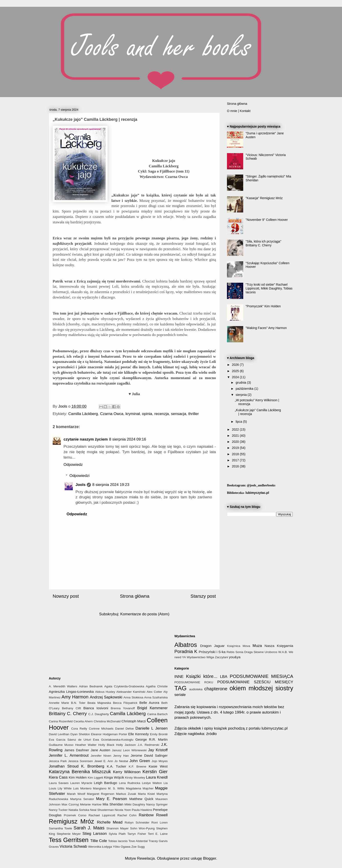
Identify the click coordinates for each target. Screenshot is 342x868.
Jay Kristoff (158, 750)
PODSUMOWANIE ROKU (194, 682)
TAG (181, 688)
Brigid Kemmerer (152, 708)
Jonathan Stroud (64, 766)
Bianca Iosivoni (96, 708)
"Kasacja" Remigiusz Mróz (264, 198)
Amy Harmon (75, 697)
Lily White (65, 788)
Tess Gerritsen (69, 840)
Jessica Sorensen (80, 761)
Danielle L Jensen (151, 728)
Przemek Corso (75, 815)
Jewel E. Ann (104, 761)
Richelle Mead (110, 822)
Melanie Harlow (91, 804)
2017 (236, 460)
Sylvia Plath (117, 834)
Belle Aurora (149, 703)
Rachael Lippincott (102, 815)
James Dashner (77, 750)
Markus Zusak (126, 794)
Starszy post (203, 596)
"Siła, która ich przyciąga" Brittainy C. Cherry (264, 243)
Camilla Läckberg (83, 414)
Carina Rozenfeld (61, 721)
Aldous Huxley (105, 692)
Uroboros (271, 652)
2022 (236, 429)
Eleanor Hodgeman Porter (109, 734)
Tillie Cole (99, 841)
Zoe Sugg (138, 847)
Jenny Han (121, 756)
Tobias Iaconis (118, 841)
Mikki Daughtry (135, 804)
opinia (147, 414)
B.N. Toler (78, 703)
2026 (236, 365)
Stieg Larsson (95, 834)
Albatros (186, 645)
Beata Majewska (99, 703)
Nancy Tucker (58, 810)
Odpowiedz (73, 465)
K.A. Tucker (117, 766)
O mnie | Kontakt (239, 111)
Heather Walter (86, 745)
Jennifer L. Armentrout (69, 755)
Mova (246, 646)
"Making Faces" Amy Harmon (266, 328)
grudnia (241, 383)
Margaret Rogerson (101, 794)
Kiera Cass (58, 777)
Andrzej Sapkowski (106, 697)
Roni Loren (160, 822)
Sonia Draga (244, 652)
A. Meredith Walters (63, 686)
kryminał (133, 414)
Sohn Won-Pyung (142, 828)
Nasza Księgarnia (279, 646)
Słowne (259, 652)
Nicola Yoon (123, 810)
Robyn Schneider (137, 822)
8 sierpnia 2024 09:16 (128, 439)
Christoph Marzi (133, 721)
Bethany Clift (71, 708)
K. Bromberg (93, 766)
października (245, 389)
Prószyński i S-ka (212, 652)
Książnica (234, 646)
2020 (236, 442)
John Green (140, 761)
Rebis (230, 652)
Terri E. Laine (158, 834)
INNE (179, 677)
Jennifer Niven (101, 756)
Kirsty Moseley (135, 778)
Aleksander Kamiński (131, 692)
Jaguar (219, 646)
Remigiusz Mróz (71, 821)
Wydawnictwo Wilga (200, 657)
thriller (193, 414)
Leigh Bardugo (105, 783)
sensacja (179, 414)
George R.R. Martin (152, 739)
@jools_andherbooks (261, 485)
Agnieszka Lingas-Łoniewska (71, 692)
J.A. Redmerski (149, 745)
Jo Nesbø (121, 761)
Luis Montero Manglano (90, 788)
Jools (80, 485)
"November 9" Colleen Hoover (267, 220)
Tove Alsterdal (138, 841)
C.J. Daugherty (98, 714)
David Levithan (59, 734)
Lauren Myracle (81, 783)
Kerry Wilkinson (127, 772)
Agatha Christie (157, 686)
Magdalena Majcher (140, 788)
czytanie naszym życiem (86, 439)
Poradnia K (186, 651)
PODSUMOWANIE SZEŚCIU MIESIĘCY (255, 682)
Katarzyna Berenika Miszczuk (80, 772)
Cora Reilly (79, 729)
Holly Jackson (126, 745)
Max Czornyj (70, 804)
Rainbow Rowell (153, 815)
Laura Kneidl (157, 777)
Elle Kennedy (138, 734)
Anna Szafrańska (156, 697)
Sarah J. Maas (89, 828)
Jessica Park (58, 761)
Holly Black (106, 745)
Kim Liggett (95, 778)
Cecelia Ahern (83, 721)
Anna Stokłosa (133, 697)
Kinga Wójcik (114, 777)
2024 (236, 377)
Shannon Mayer (117, 828)
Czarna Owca (112, 414)
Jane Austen (100, 750)
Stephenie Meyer (69, 834)
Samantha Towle (60, 828)
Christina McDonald (107, 721)
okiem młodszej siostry (262, 688)
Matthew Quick (141, 799)
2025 (236, 371)
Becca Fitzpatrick (125, 703)
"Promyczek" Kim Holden (263, 306)
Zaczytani (222, 657)
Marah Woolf (76, 794)
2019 (236, 448)
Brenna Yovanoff (123, 708)
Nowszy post (66, 596)
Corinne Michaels (101, 729)
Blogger (210, 858)
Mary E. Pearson (112, 799)
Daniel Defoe (124, 729)
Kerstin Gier (155, 772)
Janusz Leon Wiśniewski (129, 750)
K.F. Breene (137, 766)
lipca (239, 422)
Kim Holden (78, 777)
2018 (236, 454)
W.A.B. (283, 652)
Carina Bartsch (157, 714)
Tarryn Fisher (137, 834)
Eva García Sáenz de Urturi (70, 740)
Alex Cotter (154, 692)
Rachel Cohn (127, 815)
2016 (236, 466)
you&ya (235, 657)
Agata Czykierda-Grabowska (124, 686)
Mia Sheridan (113, 804)
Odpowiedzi (79, 476)
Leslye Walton (152, 783)
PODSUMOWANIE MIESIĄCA (261, 676)
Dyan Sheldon (80, 734)
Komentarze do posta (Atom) (145, 614)
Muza (257, 646)
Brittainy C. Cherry (68, 714)
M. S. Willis (116, 788)
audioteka (196, 689)
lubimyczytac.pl (257, 493)
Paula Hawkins (142, 810)
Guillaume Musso (61, 745)
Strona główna (135, 596)
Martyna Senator (82, 799)
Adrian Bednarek (91, 686)
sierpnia (242, 395)
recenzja (162, 414)
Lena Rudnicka (130, 783)
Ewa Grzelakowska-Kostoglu (113, 740)
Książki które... (202, 676)
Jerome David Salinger (149, 755)
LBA (224, 677)
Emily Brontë (159, 734)
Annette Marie (59, 703)
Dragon (206, 646)
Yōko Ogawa (122, 847)
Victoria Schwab (73, 846)
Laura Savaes (59, 783)
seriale (180, 695)
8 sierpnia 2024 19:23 (111, 485)
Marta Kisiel (146, 794)
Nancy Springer (157, 804)
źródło (211, 734)
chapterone (216, 689)
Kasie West (158, 766)
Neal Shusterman (102, 810)
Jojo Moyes (160, 761)
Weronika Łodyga (100, 847)
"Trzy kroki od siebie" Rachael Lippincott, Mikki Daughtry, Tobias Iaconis (269, 288)
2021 (236, 436)
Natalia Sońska (79, 810)
